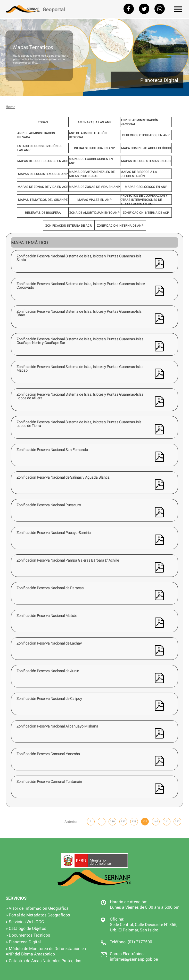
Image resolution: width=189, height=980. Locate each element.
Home (10, 107)
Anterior (71, 821)
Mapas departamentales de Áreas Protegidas (92, 174)
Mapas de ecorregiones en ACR (43, 161)
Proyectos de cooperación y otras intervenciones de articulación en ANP (144, 200)
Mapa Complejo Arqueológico (146, 148)
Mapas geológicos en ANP (146, 187)
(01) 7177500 (140, 942)
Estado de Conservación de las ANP (40, 148)
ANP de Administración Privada (36, 135)
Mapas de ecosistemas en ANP (43, 174)
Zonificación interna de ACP (146, 212)
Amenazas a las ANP (94, 122)
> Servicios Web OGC (25, 921)
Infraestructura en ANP (94, 148)
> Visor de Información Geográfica (37, 908)
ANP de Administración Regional (88, 135)
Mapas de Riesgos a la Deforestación (139, 174)
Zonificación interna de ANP (120, 225)
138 (134, 821)
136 (112, 821)
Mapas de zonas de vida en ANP (94, 187)
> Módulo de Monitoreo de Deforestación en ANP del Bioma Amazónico (46, 951)
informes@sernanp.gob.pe (134, 959)
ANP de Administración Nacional (139, 122)
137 (123, 821)
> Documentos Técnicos (28, 935)
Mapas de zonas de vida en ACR (43, 187)
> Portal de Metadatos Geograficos (38, 915)
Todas (43, 122)
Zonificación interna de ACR (69, 225)
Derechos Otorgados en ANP (146, 135)
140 (156, 821)
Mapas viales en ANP (94, 200)
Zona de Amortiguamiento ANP (94, 212)
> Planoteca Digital (23, 942)
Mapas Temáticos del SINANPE (43, 200)
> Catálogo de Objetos (26, 928)
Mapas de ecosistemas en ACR (146, 161)
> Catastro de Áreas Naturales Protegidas (43, 960)
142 (177, 821)
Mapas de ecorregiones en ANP (91, 161)
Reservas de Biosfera (43, 212)
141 (167, 821)
